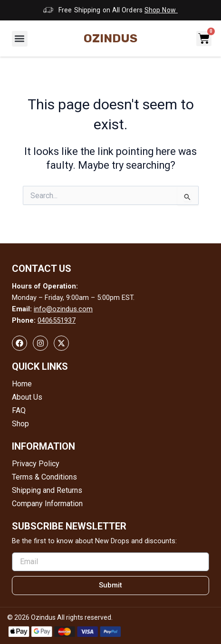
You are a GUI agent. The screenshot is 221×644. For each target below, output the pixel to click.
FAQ (19, 410)
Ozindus (110, 38)
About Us (27, 397)
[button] (20, 39)
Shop (20, 424)
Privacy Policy (36, 464)
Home (22, 384)
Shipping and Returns (47, 490)
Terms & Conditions (44, 477)
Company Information (47, 504)
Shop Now (161, 10)
